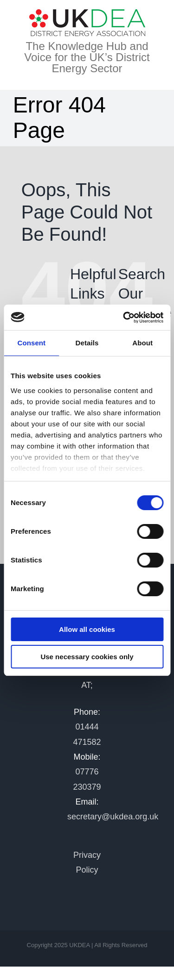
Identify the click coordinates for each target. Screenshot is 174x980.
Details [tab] (87, 343)
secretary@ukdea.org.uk (113, 817)
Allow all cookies (87, 629)
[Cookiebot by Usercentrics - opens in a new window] (124, 318)
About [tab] (142, 343)
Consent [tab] (31, 343)
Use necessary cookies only (87, 657)
